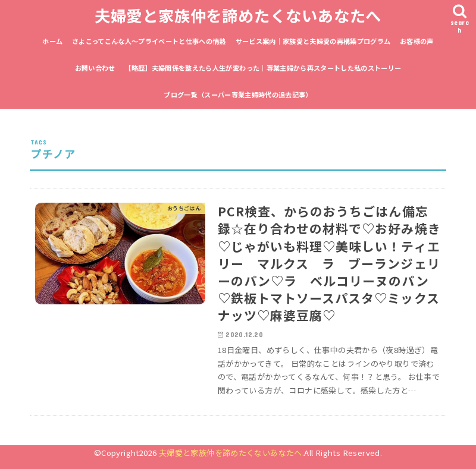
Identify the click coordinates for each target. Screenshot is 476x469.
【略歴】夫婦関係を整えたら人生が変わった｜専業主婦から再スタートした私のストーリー (263, 68)
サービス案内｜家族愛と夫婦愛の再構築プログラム (313, 41)
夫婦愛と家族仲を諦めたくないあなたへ (238, 15)
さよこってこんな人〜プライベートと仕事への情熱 (149, 41)
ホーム (52, 41)
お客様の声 (417, 41)
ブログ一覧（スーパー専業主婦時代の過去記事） (238, 95)
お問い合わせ (95, 68)
